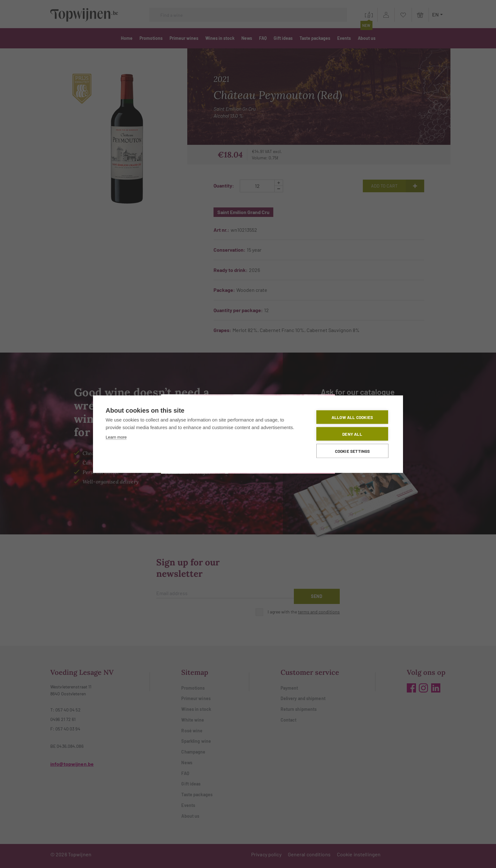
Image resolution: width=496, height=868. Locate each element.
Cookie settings (353, 450)
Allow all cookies (352, 417)
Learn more (116, 437)
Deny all (352, 433)
